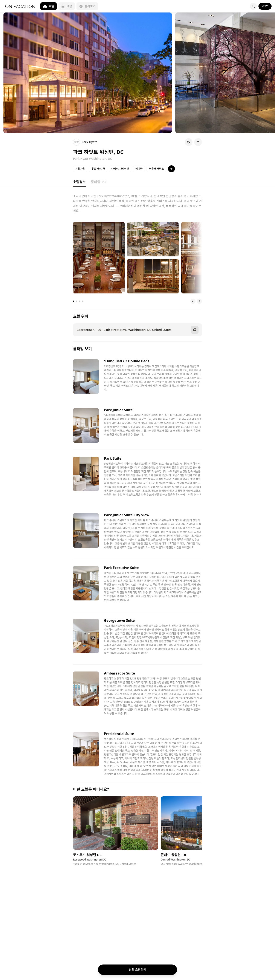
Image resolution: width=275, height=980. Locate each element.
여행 (67, 6)
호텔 (49, 6)
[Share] (198, 142)
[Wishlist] (189, 142)
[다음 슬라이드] (199, 301)
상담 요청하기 (138, 970)
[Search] (253, 6)
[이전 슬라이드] (193, 301)
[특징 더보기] (171, 169)
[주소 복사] (195, 330)
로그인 (265, 6)
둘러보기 (87, 6)
